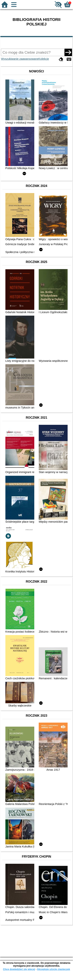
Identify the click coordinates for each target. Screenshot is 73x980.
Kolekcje (44, 59)
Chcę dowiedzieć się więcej (19, 969)
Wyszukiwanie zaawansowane (20, 59)
